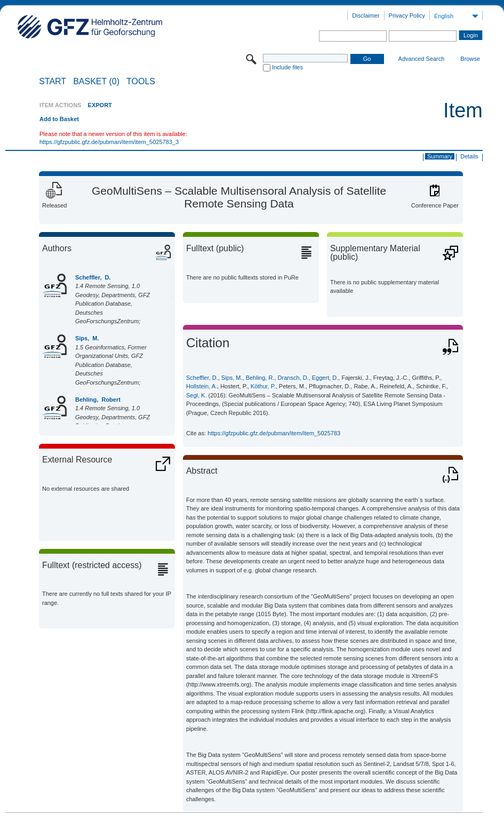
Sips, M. (87, 338)
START (53, 82)
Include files (287, 67)
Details (469, 156)
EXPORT (100, 105)
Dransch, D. (293, 378)
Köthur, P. (263, 386)
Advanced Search (422, 59)
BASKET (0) (96, 82)
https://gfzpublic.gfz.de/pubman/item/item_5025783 (274, 433)
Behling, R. (260, 378)
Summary (440, 156)
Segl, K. (197, 395)
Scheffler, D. (93, 277)
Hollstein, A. (202, 386)
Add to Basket (59, 119)
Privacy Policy (407, 15)
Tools (141, 82)
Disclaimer (366, 15)
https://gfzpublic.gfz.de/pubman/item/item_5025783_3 (109, 142)
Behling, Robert (98, 400)
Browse (470, 59)
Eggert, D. (325, 378)
